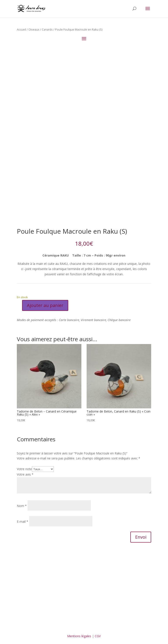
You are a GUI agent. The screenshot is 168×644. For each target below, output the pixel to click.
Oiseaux (34, 29)
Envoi (141, 537)
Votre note (24, 469)
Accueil (21, 29)
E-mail (23, 522)
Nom (22, 506)
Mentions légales (79, 636)
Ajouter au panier (45, 305)
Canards (47, 29)
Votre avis (25, 474)
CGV (98, 636)
